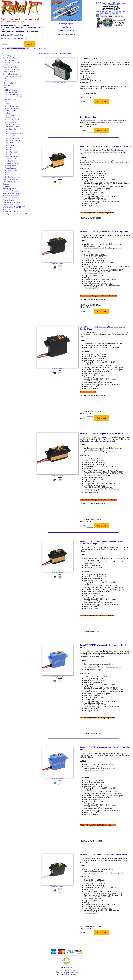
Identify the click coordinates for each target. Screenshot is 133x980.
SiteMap (71, 967)
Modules (7, 113)
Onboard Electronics (10, 92)
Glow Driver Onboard (12, 108)
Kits (4, 88)
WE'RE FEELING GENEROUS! (14, 207)
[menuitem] (18, 53)
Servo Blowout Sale (88, 117)
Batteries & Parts (9, 60)
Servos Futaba (9, 145)
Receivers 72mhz (10, 122)
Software (6, 186)
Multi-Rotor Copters (10, 90)
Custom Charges (9, 200)
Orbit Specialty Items (10, 170)
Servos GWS (9, 147)
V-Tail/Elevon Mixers (12, 163)
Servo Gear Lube (10, 129)
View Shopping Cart (39, 48)
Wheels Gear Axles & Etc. (12, 191)
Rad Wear (6, 173)
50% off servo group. (115, 123)
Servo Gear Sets (10, 131)
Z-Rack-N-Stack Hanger (11, 195)
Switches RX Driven (11, 161)
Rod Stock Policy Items (11, 198)
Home (4, 48)
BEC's (7, 101)
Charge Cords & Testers (11, 62)
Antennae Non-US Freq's (13, 97)
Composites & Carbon (10, 67)
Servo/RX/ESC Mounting (13, 138)
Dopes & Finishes (9, 72)
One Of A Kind (8, 205)
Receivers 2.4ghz (10, 118)
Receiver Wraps (10, 115)
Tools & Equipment (10, 189)
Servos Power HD (11, 157)
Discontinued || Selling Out (12, 202)
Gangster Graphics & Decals (13, 76)
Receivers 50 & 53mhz (12, 120)
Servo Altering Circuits (12, 127)
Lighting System (10, 111)
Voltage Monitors (10, 166)
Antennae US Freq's (11, 99)
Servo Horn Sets (10, 136)
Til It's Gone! (7, 209)
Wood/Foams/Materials (11, 193)
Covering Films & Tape (11, 69)
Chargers (6, 65)
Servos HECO (9, 150)
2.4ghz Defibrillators (11, 95)
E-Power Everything (10, 74)
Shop (3, 53)
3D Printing (7, 56)
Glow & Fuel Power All (11, 83)
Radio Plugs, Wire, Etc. (11, 177)
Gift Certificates (8, 81)
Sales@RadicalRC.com (16, 35)
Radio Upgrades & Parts (11, 179)
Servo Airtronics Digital (13, 124)
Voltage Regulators (11, 168)
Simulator (6, 184)
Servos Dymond (10, 143)
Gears (5, 79)
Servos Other (9, 154)
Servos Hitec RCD (11, 152)
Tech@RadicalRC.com (21, 39)
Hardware (6, 85)
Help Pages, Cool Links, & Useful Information (19, 214)
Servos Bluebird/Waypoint (13, 140)
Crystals (7, 104)
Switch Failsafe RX (11, 159)
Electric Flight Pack (11, 106)
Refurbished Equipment (11, 212)
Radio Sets (7, 175)
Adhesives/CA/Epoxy (10, 58)
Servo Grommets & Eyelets (14, 134)
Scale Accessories (9, 182)
